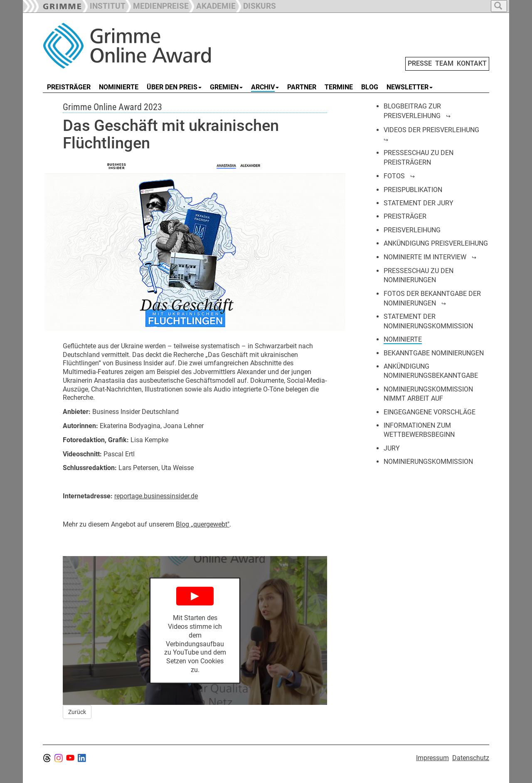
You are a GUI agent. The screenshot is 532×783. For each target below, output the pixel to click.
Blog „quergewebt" (203, 524)
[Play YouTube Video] (195, 631)
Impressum (432, 758)
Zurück (77, 712)
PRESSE (420, 63)
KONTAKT (472, 63)
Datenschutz (471, 758)
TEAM (444, 63)
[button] (157, 5)
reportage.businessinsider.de (156, 496)
